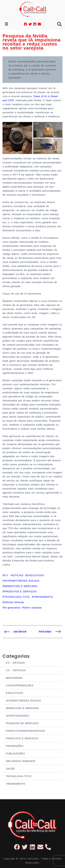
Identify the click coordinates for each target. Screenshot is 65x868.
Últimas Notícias (14, 602)
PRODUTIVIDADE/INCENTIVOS (25, 731)
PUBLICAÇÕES (15, 753)
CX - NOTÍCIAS (14, 575)
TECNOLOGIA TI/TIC (19, 776)
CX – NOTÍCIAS (16, 670)
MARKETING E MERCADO (22, 708)
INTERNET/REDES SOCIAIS (23, 701)
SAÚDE (10, 769)
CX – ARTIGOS (15, 663)
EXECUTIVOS (14, 693)
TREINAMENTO (16, 784)
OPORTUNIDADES (17, 716)
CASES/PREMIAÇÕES (20, 685)
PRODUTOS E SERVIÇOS (22, 738)
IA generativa (12, 608)
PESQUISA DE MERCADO (22, 723)
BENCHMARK (14, 678)
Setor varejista (33, 608)
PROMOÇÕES (15, 746)
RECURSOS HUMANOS (21, 761)
